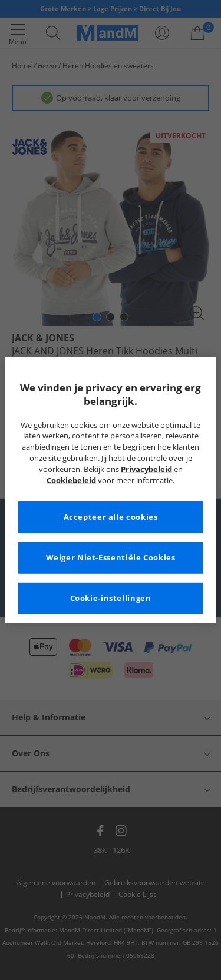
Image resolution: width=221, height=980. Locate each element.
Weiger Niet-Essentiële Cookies (111, 558)
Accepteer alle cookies (111, 517)
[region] (110, 490)
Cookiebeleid (71, 481)
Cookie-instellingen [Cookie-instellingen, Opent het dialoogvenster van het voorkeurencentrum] (111, 598)
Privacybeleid (146, 469)
